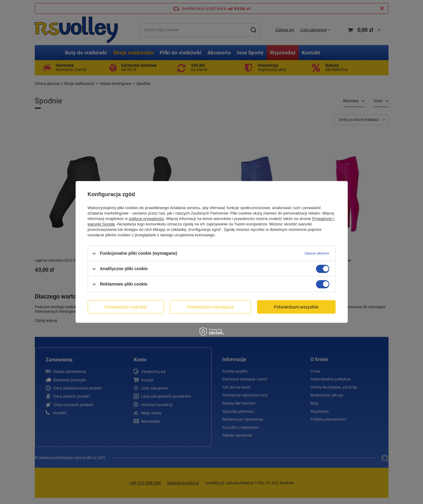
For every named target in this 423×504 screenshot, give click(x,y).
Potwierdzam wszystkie (296, 307)
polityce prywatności (146, 219)
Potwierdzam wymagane (210, 307)
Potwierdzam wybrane (126, 307)
